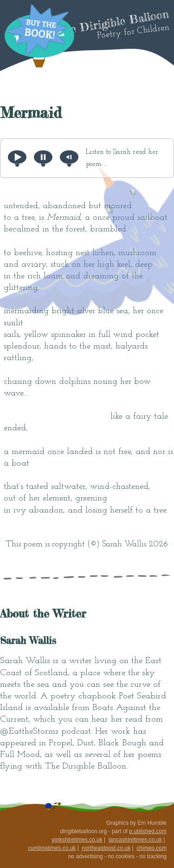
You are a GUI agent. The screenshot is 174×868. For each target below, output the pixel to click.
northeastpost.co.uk (106, 848)
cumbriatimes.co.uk (52, 848)
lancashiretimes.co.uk (135, 840)
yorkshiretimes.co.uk (77, 840)
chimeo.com (151, 848)
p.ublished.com (148, 831)
